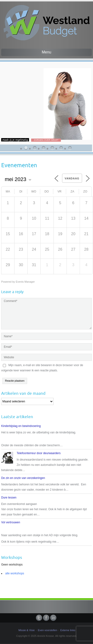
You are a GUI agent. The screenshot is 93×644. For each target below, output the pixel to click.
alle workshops (15, 573)
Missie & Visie (27, 630)
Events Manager (25, 282)
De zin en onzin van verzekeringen (23, 478)
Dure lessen (9, 498)
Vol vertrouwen (11, 522)
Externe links (68, 630)
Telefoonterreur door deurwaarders (39, 453)
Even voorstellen (47, 630)
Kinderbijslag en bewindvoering (21, 426)
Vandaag (72, 178)
